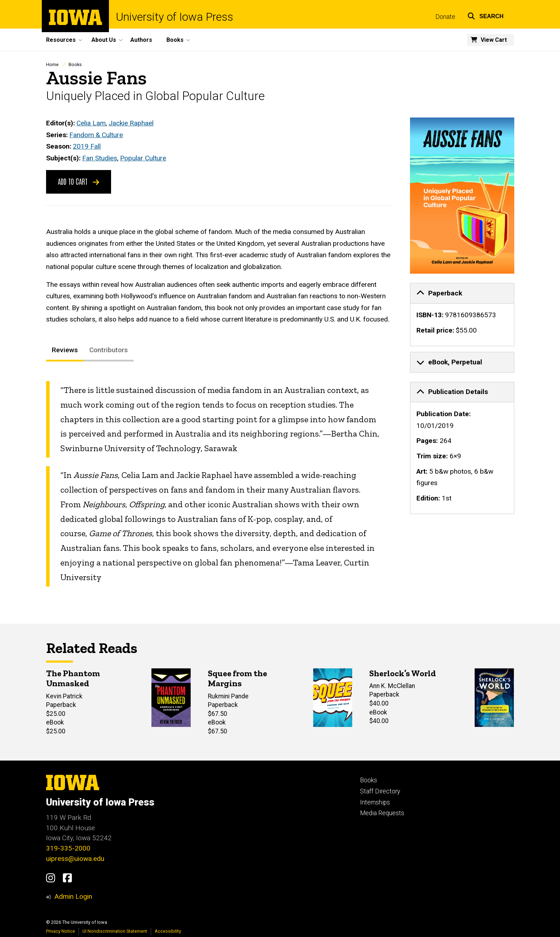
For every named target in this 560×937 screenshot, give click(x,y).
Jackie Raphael (131, 123)
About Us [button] (104, 40)
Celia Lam (91, 123)
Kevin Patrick (64, 696)
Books (75, 64)
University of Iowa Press (175, 17)
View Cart (494, 40)
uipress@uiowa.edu (75, 859)
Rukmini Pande (228, 696)
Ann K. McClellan (392, 686)
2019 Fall (87, 147)
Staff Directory (380, 791)
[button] (486, 15)
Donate (445, 17)
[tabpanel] (219, 484)
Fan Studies (100, 158)
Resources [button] (61, 40)
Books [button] (175, 40)
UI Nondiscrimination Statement (115, 931)
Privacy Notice (61, 931)
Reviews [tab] (65, 350)
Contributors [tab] (109, 350)
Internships (375, 802)
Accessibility (168, 931)
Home (52, 64)
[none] (462, 315)
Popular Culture (143, 158)
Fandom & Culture (96, 135)
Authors (141, 40)
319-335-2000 (68, 848)
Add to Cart (79, 181)
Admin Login (73, 896)
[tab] (462, 293)
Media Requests (382, 813)
